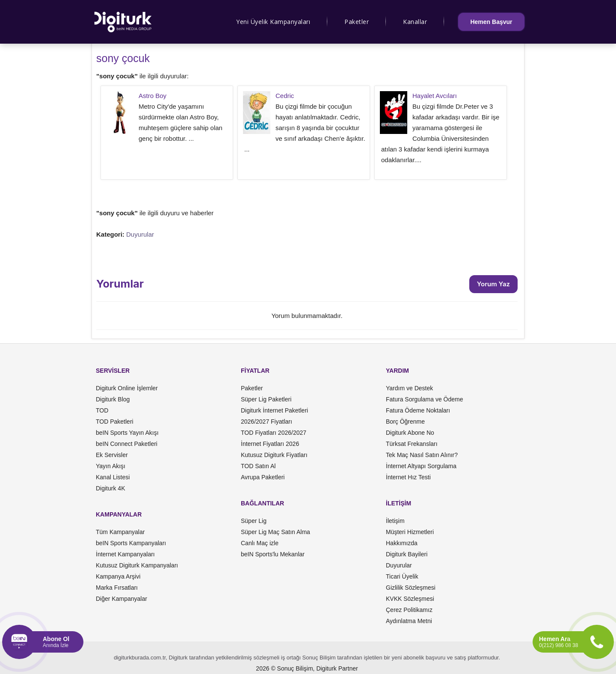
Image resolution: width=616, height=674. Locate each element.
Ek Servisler (112, 455)
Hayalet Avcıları (435, 96)
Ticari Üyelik (402, 576)
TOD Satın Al (258, 466)
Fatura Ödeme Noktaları (418, 410)
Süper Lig (254, 521)
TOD (102, 410)
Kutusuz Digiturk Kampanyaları (137, 565)
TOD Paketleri (115, 422)
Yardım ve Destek (409, 388)
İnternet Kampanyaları (125, 554)
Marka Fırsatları (117, 588)
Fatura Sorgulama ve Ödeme (425, 399)
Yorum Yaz (493, 284)
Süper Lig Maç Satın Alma (275, 532)
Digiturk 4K (110, 488)
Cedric (285, 96)
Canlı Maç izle (260, 543)
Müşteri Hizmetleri (410, 532)
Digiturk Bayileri (407, 554)
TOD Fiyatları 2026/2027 (274, 433)
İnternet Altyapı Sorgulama (421, 466)
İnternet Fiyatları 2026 (270, 444)
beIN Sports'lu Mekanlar (273, 554)
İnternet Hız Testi (408, 477)
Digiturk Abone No (410, 433)
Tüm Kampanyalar (120, 532)
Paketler (357, 22)
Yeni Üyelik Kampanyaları (273, 22)
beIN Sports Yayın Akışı (127, 433)
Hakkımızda (402, 543)
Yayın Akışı (111, 466)
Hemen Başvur (491, 22)
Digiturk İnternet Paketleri (274, 410)
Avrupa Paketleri (263, 477)
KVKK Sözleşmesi (410, 599)
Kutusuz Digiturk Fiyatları (274, 455)
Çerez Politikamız (409, 610)
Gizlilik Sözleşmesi (411, 588)
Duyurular (140, 234)
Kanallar (415, 22)
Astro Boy (153, 96)
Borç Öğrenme (405, 422)
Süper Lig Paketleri (266, 399)
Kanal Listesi (113, 477)
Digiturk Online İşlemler (127, 388)
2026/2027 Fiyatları (267, 422)
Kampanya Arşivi (118, 576)
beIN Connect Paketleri (127, 444)
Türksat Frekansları (412, 444)
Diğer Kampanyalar (121, 599)
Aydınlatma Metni (409, 621)
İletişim (395, 521)
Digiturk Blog (113, 399)
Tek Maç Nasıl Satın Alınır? (422, 455)
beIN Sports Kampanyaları (131, 543)
